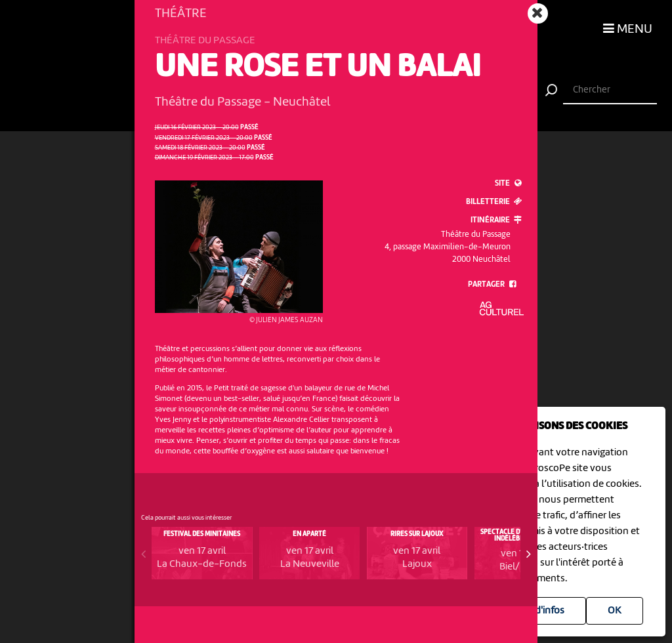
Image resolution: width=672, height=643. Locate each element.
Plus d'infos (539, 611)
